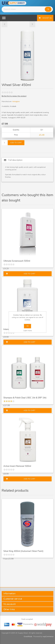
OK (27, 326)
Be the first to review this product (14, 96)
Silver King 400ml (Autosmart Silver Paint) (23, 551)
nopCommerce (48, 637)
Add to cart (16, 143)
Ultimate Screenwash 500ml (17, 261)
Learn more (28, 331)
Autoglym (16, 102)
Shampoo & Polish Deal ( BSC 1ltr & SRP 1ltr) (25, 398)
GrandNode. (28, 637)
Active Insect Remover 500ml (17, 466)
